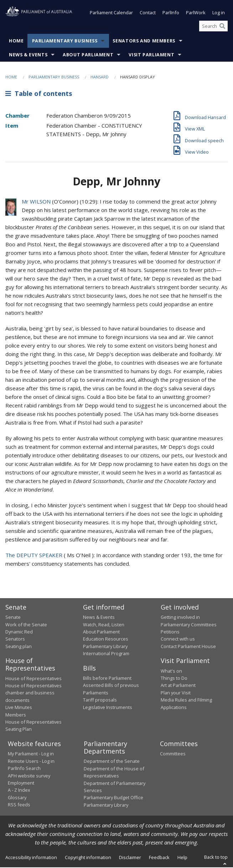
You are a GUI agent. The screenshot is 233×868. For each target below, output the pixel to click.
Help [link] (182, 858)
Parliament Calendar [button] (111, 14)
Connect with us (178, 640)
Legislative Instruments (108, 708)
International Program (106, 654)
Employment (21, 784)
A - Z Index (19, 791)
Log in (219, 14)
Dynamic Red (19, 632)
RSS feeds (19, 805)
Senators (15, 640)
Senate (13, 618)
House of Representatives (33, 679)
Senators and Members (144, 42)
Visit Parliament (151, 56)
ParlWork (196, 14)
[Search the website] (213, 27)
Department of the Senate (112, 762)
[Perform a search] (222, 27)
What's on (171, 672)
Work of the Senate (26, 625)
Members (16, 715)
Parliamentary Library (105, 647)
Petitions (170, 632)
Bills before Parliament (107, 679)
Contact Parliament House (188, 647)
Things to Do (174, 679)
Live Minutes (19, 708)
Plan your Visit (176, 693)
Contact (148, 14)
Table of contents (39, 94)
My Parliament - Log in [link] (31, 754)
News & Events (28, 56)
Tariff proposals (100, 700)
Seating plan (19, 647)
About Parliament (88, 56)
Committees (173, 754)
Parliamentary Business (65, 42)
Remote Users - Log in (31, 762)
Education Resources (106, 640)
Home (16, 42)
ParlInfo (171, 14)
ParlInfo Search (24, 769)
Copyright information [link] (88, 858)
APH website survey (29, 776)
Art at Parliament (178, 686)
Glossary (17, 798)
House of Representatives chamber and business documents (33, 694)
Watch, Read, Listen (104, 625)
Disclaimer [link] (130, 858)
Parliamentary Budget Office (113, 798)
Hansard (100, 78)
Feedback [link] (159, 858)
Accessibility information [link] (31, 858)
